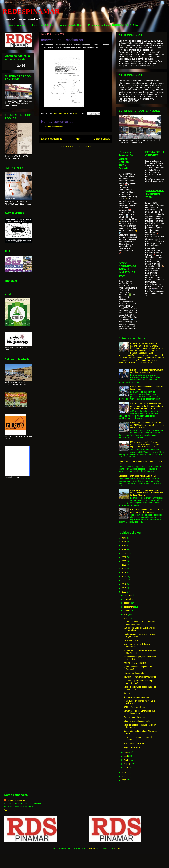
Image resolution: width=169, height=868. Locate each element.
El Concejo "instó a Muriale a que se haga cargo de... (139, 623)
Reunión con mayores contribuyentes (140, 677)
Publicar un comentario (54, 127)
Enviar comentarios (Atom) (81, 146)
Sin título (127, 693)
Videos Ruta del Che (70, 25)
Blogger (117, 848)
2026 (124, 538)
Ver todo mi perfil (11, 810)
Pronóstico (9, 477)
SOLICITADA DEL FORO (134, 743)
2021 (124, 557)
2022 (124, 553)
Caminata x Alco (131, 640)
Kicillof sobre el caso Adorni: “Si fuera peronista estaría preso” (147, 371)
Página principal (17, 25)
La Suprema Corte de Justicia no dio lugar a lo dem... (139, 629)
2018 (124, 569)
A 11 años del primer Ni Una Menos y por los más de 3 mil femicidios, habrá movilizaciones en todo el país (147, 406)
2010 (124, 776)
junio (126, 618)
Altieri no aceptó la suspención (137, 721)
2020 (124, 561)
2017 (124, 573)
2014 (124, 584)
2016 (124, 577)
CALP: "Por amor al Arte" (134, 707)
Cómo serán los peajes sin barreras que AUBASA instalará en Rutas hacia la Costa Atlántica (147, 425)
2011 (124, 772)
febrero (127, 764)
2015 (124, 580)
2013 (124, 588)
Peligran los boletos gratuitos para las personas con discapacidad (147, 511)
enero (127, 768)
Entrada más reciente (52, 139)
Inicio (78, 139)
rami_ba (92, 848)
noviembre (129, 599)
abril (126, 756)
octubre (128, 603)
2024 (124, 546)
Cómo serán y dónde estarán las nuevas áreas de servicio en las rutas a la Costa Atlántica (147, 493)
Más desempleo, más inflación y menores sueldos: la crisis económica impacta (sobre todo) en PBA (147, 445)
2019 (124, 565)
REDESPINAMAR (31, 11)
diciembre (129, 595)
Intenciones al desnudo (134, 673)
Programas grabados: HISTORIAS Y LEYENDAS (114, 25)
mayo (127, 752)
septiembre (129, 607)
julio (126, 614)
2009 (124, 780)
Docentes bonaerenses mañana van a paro (138, 476)
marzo (127, 760)
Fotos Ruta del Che (43, 25)
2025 (124, 542)
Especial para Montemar (134, 717)
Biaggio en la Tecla (132, 747)
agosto (127, 611)
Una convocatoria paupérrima (136, 697)
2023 (124, 550)
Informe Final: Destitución (135, 663)
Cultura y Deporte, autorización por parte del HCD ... (139, 682)
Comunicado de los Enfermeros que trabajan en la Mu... (139, 712)
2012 (124, 592)
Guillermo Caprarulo (16, 800)
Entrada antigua (102, 139)
